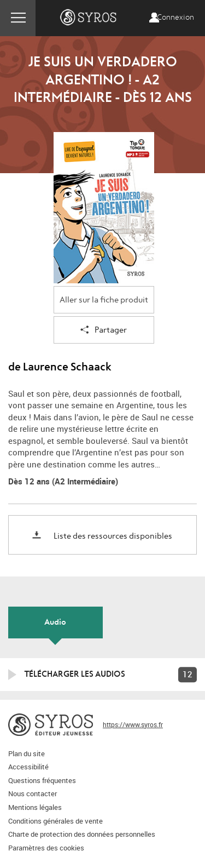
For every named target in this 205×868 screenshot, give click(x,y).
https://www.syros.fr (133, 724)
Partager (104, 331)
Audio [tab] (55, 622)
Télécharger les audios (75, 674)
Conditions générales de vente (55, 821)
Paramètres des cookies (46, 848)
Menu (18, 18)
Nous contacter (33, 793)
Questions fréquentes (42, 780)
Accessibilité (28, 767)
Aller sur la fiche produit (104, 300)
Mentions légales (35, 807)
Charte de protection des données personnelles (82, 834)
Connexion (175, 18)
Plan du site (27, 753)
